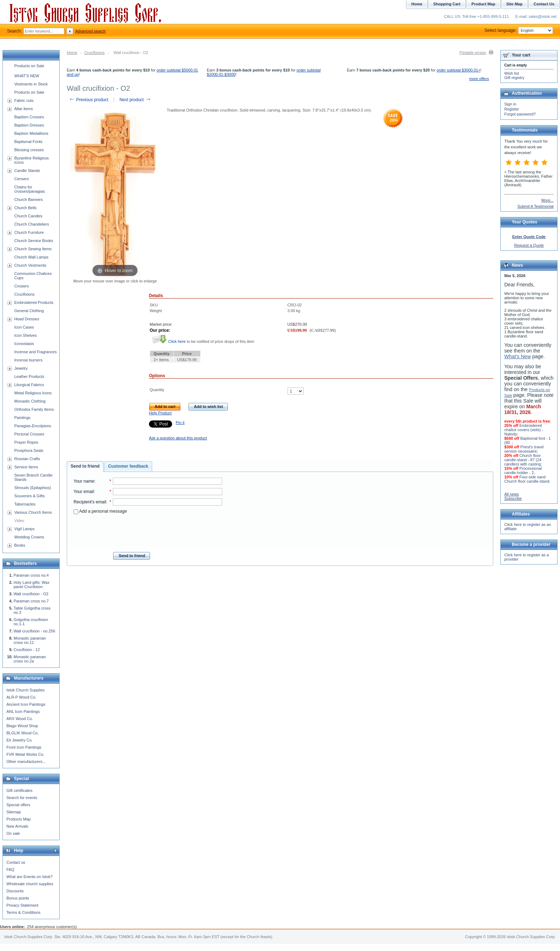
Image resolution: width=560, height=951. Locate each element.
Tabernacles (25, 504)
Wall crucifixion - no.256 (34, 631)
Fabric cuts (24, 100)
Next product (135, 100)
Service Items (26, 467)
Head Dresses (27, 319)
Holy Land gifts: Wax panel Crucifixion (31, 585)
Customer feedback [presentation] (128, 466)
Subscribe (513, 498)
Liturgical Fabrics (29, 385)
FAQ (10, 869)
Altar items (24, 109)
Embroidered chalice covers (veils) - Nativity (524, 430)
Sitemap (14, 812)
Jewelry (21, 368)
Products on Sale (29, 66)
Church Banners (29, 199)
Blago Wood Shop (22, 726)
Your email (84, 492)
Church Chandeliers (32, 224)
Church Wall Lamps (31, 257)
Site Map (514, 4)
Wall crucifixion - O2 (31, 594)
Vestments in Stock (31, 84)
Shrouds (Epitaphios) (33, 488)
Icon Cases (24, 327)
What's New (517, 356)
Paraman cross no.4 (31, 575)
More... (547, 200)
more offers (479, 79)
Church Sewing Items (33, 249)
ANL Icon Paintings (23, 711)
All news (512, 494)
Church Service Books (34, 241)
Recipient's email (90, 502)
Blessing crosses (29, 150)
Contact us (16, 862)
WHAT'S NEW (27, 76)
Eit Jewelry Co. (19, 740)
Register (512, 109)
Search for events (22, 798)
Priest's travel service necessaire (524, 449)
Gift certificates (19, 790)
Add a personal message (100, 511)
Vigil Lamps (24, 529)
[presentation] (148, 531)
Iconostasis (24, 344)
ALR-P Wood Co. (21, 697)
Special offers (18, 805)
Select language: (519, 30)
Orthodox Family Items (34, 409)
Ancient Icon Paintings (26, 704)
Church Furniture (29, 232)
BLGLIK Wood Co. (22, 733)
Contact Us (544, 4)
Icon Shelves (26, 335)
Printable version (473, 53)
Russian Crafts (27, 459)
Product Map (483, 4)
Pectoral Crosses (29, 434)
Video (19, 521)
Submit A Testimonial (536, 206)
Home (72, 53)
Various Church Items (33, 512)
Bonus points (18, 898)
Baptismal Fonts (28, 142)
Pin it (180, 423)
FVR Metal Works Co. (25, 754)
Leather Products (29, 376)
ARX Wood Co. (20, 719)
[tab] (85, 467)
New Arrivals (17, 826)
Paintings (22, 418)
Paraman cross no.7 (31, 601)
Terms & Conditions (23, 912)
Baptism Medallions (31, 133)
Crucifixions (94, 53)
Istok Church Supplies (26, 690)
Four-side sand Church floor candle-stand (527, 479)
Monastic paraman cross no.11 (30, 640)
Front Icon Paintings (24, 747)
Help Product (160, 413)
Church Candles (28, 216)
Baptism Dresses (29, 125)
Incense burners (28, 360)
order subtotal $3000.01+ (458, 70)
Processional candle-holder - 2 (523, 470)
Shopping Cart (447, 4)
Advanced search (91, 31)
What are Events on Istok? (29, 877)
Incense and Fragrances (36, 352)
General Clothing (29, 311)
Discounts (15, 891)
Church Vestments (30, 265)
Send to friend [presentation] (85, 466)
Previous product (88, 100)
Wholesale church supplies (30, 884)
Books (20, 545)
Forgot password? (520, 114)
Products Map (19, 819)
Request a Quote (529, 245)
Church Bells (25, 208)
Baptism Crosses (29, 117)
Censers (22, 179)
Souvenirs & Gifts (29, 496)
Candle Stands (27, 171)
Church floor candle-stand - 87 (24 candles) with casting (523, 460)
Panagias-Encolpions (33, 426)
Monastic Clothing (30, 401)
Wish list (512, 73)
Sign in (510, 104)
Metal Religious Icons (33, 393)
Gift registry (514, 78)
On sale (13, 833)
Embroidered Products (34, 302)
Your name (84, 481)
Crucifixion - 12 (27, 650)
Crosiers (22, 286)
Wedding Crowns (29, 537)
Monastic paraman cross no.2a (30, 659)
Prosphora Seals (29, 450)
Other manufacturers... (26, 762)
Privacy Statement (22, 905)
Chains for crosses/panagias (30, 189)
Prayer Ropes (26, 442)
